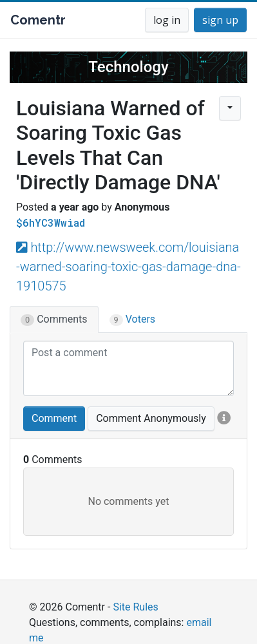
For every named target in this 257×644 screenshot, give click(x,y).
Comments (54, 319)
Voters (133, 319)
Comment (54, 418)
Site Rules (135, 607)
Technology (128, 67)
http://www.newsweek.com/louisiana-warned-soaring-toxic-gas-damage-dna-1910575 (128, 267)
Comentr (38, 20)
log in (167, 20)
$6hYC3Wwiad (51, 223)
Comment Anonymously (151, 418)
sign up (220, 20)
